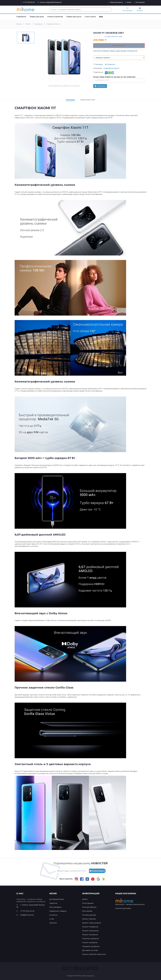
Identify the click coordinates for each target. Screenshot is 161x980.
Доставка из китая (90, 950)
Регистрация (139, 2)
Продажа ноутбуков (91, 946)
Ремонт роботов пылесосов (94, 954)
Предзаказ (100, 86)
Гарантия (53, 903)
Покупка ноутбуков (90, 939)
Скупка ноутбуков (90, 942)
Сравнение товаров (58, 911)
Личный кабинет (89, 907)
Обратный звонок (115, 2)
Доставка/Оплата (57, 899)
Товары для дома (37, 17)
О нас (52, 919)
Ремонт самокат (89, 919)
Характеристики (88, 100)
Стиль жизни (90, 17)
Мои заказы (87, 911)
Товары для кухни (74, 17)
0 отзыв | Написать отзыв (113, 36)
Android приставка (123, 908)
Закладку (98, 64)
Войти (128, 2)
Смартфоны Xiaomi (111, 68)
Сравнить (110, 64)
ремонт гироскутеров (91, 923)
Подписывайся (97, 871)
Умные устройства (55, 17)
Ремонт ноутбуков (90, 935)
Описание (70, 100)
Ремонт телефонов (90, 927)
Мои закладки (55, 907)
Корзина (53, 923)
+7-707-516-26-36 (29, 2)
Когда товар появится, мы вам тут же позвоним (114, 77)
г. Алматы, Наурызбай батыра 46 (49, 2)
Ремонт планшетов (90, 931)
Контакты (53, 915)
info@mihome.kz (25, 915)
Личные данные (89, 915)
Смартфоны (21, 17)
